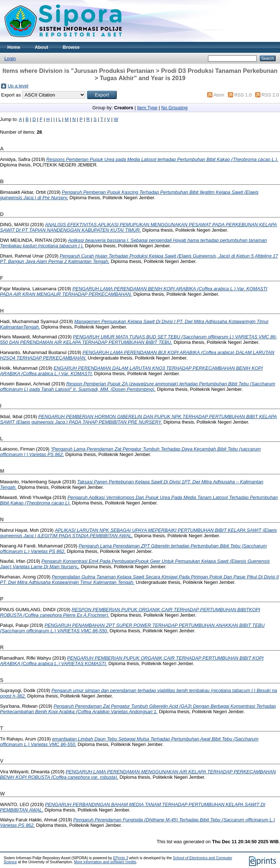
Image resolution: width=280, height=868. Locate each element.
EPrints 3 (121, 858)
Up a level (18, 86)
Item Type (147, 108)
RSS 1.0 (243, 95)
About (42, 47)
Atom (219, 95)
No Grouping (174, 108)
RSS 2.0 (270, 95)
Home (14, 47)
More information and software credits (105, 862)
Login (10, 58)
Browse (71, 47)
